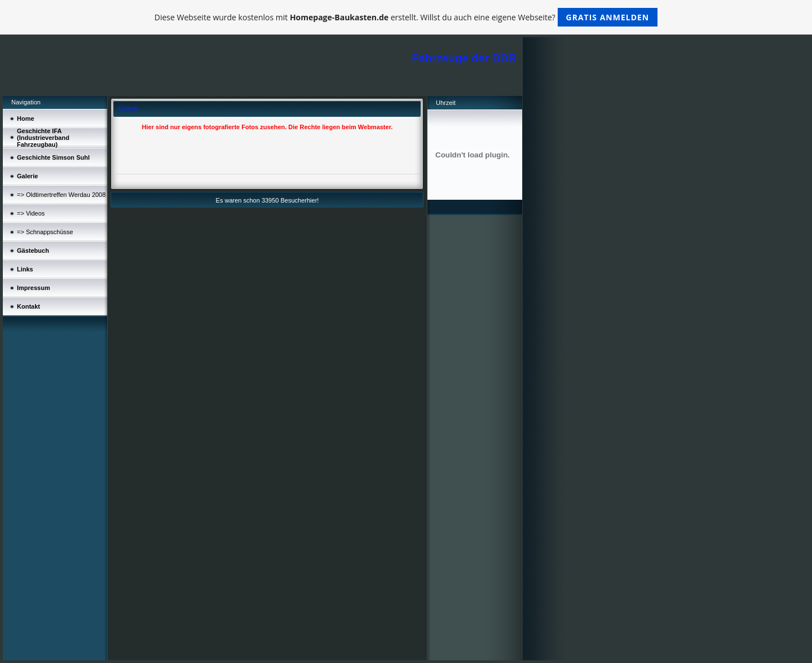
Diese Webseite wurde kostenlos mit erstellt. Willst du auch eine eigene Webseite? (406, 17)
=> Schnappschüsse (45, 232)
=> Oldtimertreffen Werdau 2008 (61, 195)
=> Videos (31, 213)
